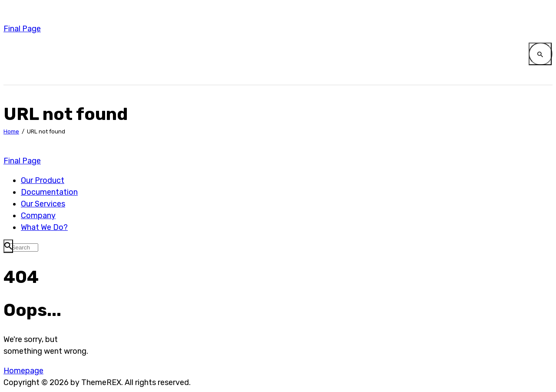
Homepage (23, 371)
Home (11, 131)
